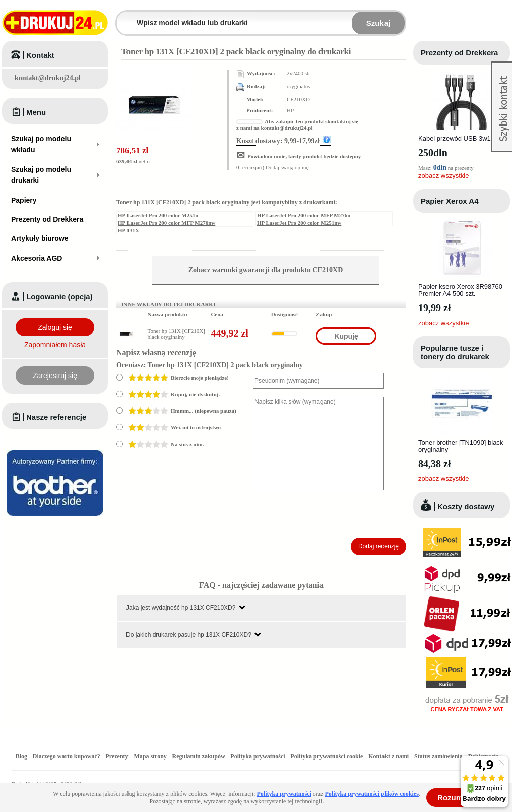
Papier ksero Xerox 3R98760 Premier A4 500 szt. (460, 290)
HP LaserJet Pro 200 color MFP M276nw (167, 223)
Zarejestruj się (55, 376)
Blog (21, 756)
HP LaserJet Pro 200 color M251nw (299, 223)
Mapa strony (150, 756)
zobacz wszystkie (443, 176)
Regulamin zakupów (199, 756)
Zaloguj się (55, 327)
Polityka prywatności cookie (327, 756)
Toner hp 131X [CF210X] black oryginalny (176, 334)
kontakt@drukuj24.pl (48, 78)
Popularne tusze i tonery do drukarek (455, 352)
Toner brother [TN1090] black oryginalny (461, 446)
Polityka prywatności (258, 756)
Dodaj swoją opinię (287, 167)
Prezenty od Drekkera (459, 53)
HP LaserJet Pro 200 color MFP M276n (304, 215)
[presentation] (330, 514)
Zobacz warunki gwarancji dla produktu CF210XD (266, 270)
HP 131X (129, 230)
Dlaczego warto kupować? (67, 756)
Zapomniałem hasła (55, 345)
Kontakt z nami (389, 756)
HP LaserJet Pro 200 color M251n (158, 215)
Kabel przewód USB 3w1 (455, 138)
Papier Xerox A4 (450, 201)
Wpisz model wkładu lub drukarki (123, 17)
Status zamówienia (439, 756)
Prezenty (117, 756)
